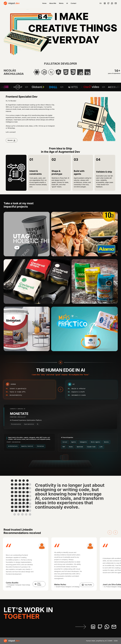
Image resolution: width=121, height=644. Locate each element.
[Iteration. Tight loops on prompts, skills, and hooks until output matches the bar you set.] (40, 446)
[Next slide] (115, 532)
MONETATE (19, 414)
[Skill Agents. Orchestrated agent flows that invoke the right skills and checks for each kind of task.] (95, 442)
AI (67, 3)
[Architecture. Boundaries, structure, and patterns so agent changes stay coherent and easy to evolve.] (13, 446)
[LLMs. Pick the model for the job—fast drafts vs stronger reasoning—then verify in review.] (101, 447)
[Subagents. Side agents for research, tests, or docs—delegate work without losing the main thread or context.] (83, 442)
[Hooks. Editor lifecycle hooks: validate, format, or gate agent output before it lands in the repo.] (71, 447)
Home (44, 3)
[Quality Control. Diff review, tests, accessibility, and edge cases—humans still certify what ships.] (27, 446)
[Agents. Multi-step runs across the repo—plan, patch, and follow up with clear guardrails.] (74, 442)
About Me (53, 3)
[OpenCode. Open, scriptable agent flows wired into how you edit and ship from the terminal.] (80, 447)
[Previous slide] (110, 532)
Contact (73, 3)
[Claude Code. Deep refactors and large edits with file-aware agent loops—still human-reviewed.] (91, 447)
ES (101, 3)
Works (61, 3)
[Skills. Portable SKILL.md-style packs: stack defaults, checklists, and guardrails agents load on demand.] (106, 442)
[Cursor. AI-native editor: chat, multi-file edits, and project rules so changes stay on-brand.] (65, 442)
